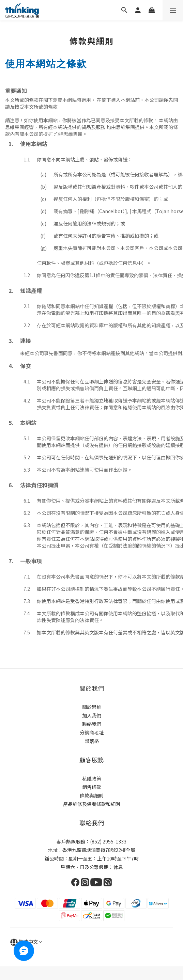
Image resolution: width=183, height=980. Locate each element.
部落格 (92, 741)
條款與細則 (92, 795)
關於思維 (92, 707)
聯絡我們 (92, 724)
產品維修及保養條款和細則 (92, 804)
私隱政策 (92, 778)
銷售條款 (92, 787)
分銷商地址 (92, 732)
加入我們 (92, 715)
